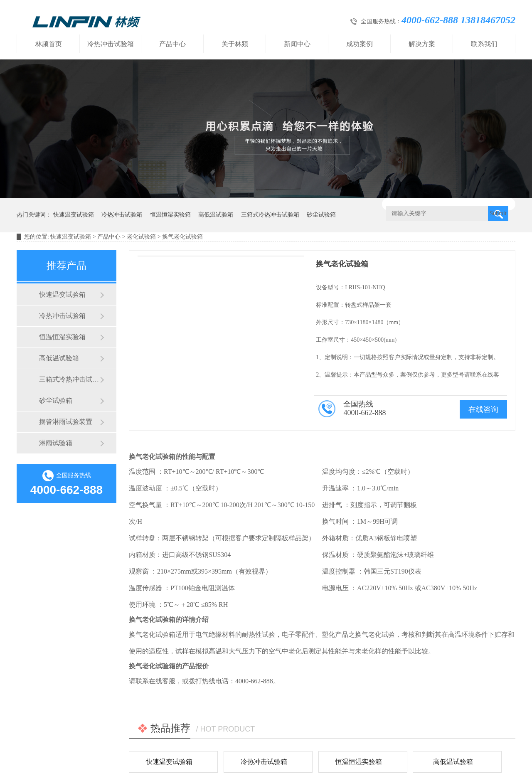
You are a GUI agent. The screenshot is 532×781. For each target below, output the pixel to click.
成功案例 (360, 44)
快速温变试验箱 (74, 215)
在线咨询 (483, 409)
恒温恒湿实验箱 (170, 215)
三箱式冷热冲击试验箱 (270, 215)
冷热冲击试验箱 (111, 44)
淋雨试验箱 (56, 443)
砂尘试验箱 (321, 215)
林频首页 (49, 44)
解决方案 (422, 44)
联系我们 (484, 44)
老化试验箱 (141, 237)
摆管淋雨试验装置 (66, 422)
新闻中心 (297, 44)
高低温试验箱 (216, 215)
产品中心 (172, 44)
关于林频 (235, 44)
